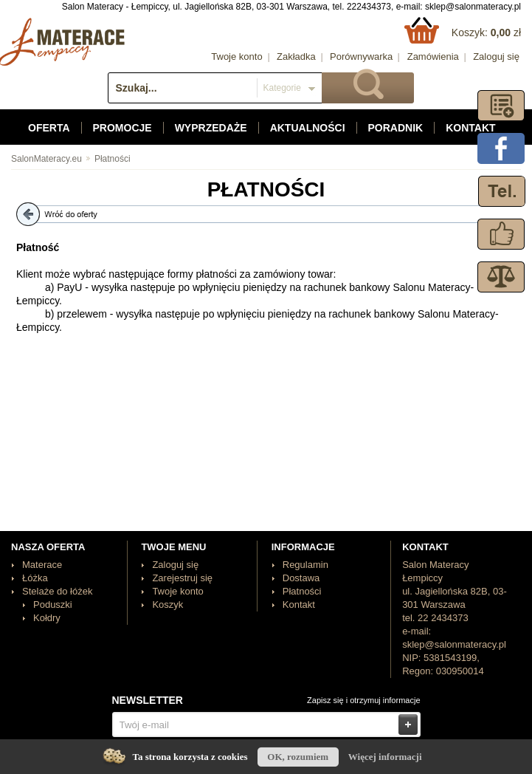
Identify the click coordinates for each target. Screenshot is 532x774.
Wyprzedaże (211, 128)
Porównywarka (361, 56)
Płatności (113, 159)
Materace (42, 565)
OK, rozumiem (298, 757)
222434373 (369, 7)
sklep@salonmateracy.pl (473, 7)
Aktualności (308, 128)
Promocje (122, 128)
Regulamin (305, 565)
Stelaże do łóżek (57, 591)
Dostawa (301, 578)
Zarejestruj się (182, 578)
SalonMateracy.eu (46, 159)
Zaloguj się (496, 56)
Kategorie (282, 88)
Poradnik (396, 128)
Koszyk (167, 605)
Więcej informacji (385, 757)
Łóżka (35, 578)
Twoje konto (236, 56)
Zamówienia (433, 56)
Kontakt (470, 128)
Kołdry (47, 618)
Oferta (49, 128)
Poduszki (53, 605)
